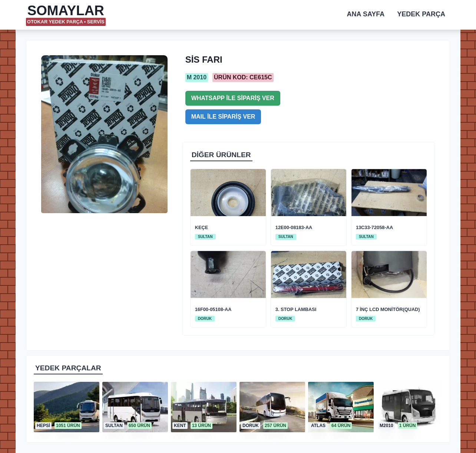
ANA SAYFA (366, 14)
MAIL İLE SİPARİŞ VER (223, 117)
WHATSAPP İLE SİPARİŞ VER (233, 98)
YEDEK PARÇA (421, 14)
